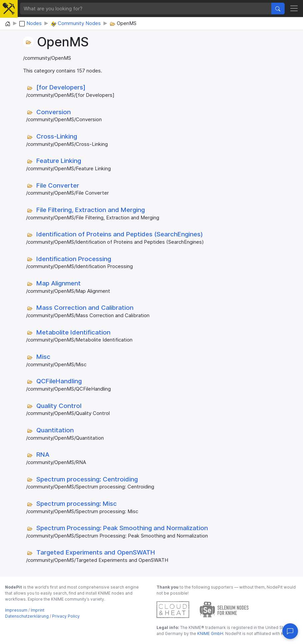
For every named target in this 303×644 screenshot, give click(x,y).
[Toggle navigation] (294, 9)
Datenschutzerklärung (27, 616)
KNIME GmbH (210, 633)
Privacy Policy (66, 616)
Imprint (38, 610)
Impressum (16, 610)
